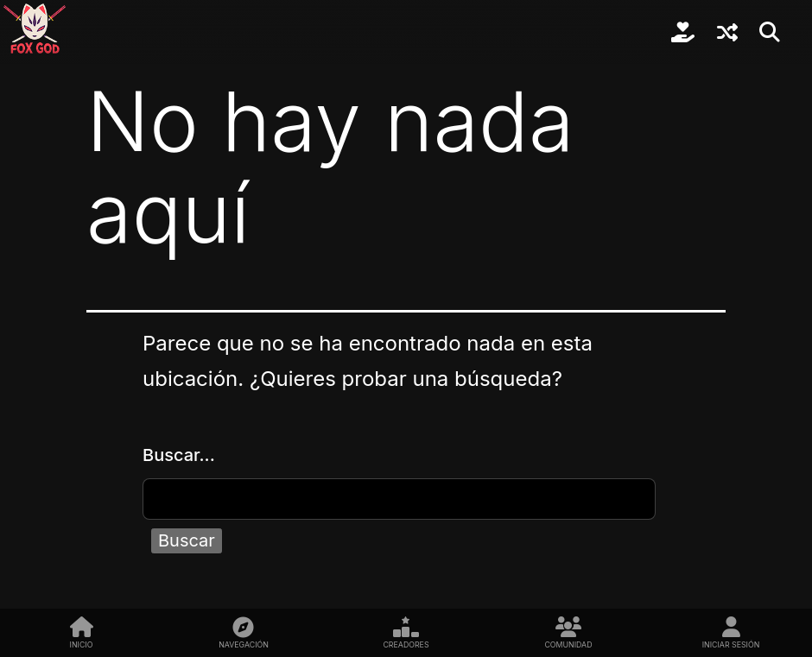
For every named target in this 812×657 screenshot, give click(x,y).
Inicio (82, 644)
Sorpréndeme (727, 32)
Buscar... (179, 455)
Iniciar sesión (731, 644)
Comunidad (568, 644)
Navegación (244, 644)
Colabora (683, 32)
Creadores (406, 644)
